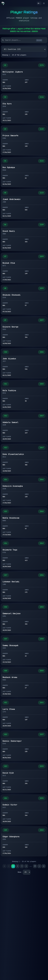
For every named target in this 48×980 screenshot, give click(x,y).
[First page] (4, 866)
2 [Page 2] (18, 866)
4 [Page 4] (26, 866)
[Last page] (44, 866)
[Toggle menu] (44, 3)
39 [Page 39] (35, 866)
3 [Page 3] (22, 866)
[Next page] (39, 866)
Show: (20, 872)
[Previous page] (9, 866)
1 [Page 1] (13, 866)
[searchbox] (24, 40)
